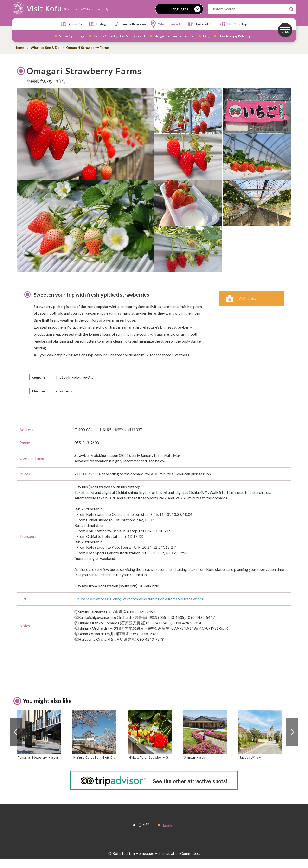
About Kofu (73, 24)
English (169, 834)
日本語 (144, 834)
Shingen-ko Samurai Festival (174, 36)
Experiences (64, 391)
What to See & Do (167, 24)
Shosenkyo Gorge (72, 36)
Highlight (99, 24)
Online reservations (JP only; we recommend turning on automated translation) (139, 599)
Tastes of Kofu (202, 24)
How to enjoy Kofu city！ (236, 36)
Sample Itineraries (130, 24)
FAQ (206, 36)
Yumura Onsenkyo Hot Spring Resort (119, 36)
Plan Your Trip (234, 24)
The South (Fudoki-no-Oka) (75, 377)
